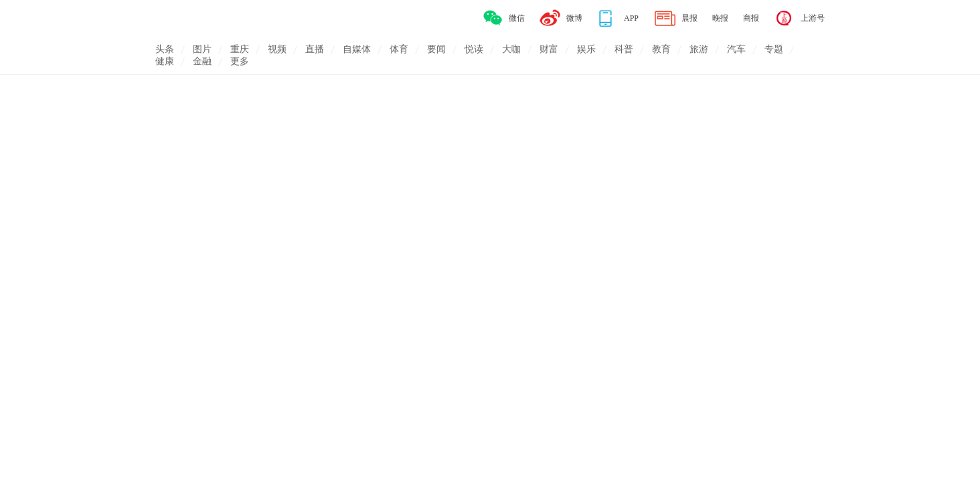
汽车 (736, 49)
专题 (774, 49)
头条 (165, 49)
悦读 (474, 49)
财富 (549, 49)
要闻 (436, 49)
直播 (315, 49)
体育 (399, 49)
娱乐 (586, 49)
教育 (661, 49)
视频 (277, 49)
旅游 (699, 49)
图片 (202, 49)
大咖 (511, 49)
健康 (165, 61)
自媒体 (357, 49)
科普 (624, 49)
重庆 (240, 49)
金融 (202, 61)
